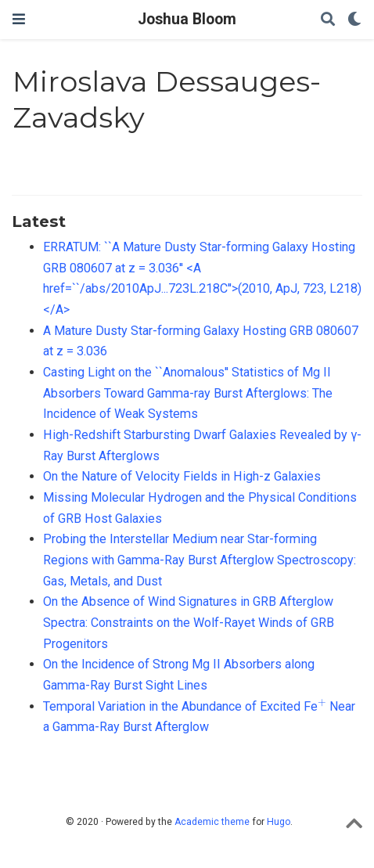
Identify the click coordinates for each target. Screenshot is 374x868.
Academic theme (212, 822)
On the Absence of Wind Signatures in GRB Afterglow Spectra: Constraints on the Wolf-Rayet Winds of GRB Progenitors (189, 622)
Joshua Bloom (187, 19)
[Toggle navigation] (19, 19)
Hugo (279, 822)
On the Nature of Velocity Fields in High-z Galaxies (182, 476)
